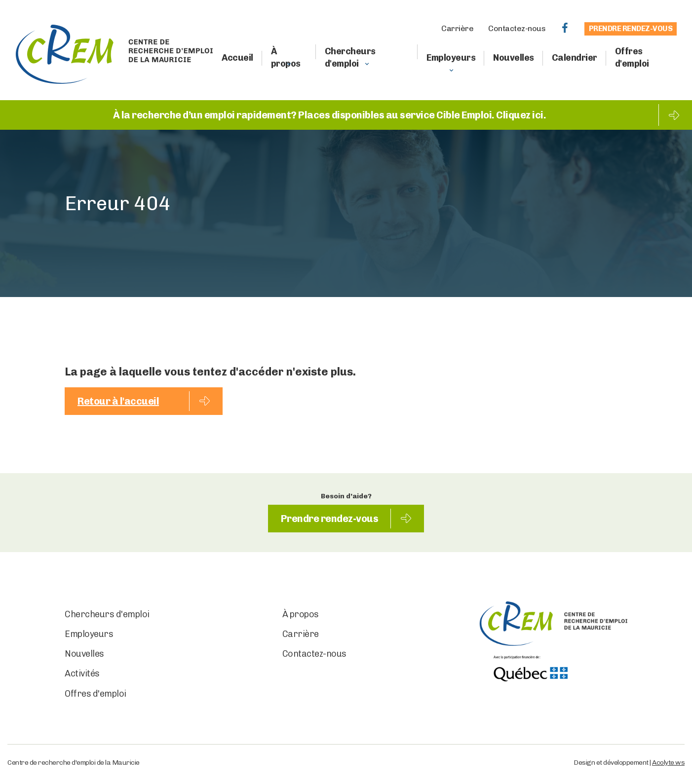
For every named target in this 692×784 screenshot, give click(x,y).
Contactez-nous (517, 28)
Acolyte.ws (668, 763)
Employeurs (451, 58)
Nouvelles (514, 58)
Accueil (237, 58)
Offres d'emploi (632, 57)
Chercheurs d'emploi (350, 57)
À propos (286, 57)
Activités (82, 673)
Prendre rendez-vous (631, 29)
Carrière (457, 28)
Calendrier (575, 58)
